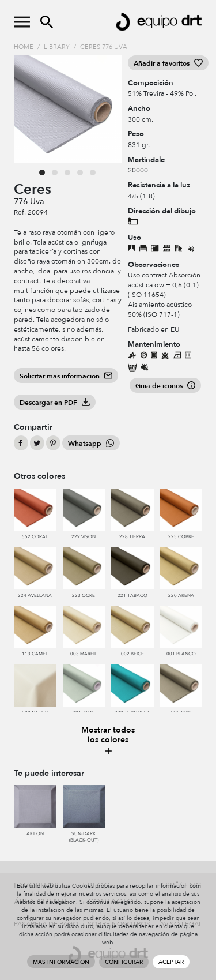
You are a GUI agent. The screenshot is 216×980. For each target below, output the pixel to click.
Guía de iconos (165, 386)
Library (57, 47)
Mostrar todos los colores (108, 741)
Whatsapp (91, 444)
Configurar (124, 962)
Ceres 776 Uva (104, 47)
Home (24, 47)
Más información (61, 962)
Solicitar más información (66, 376)
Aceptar (171, 962)
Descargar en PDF (55, 403)
